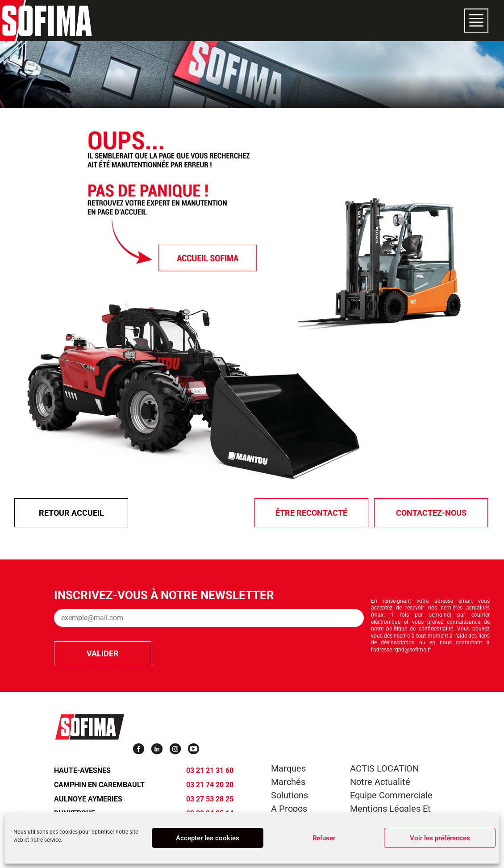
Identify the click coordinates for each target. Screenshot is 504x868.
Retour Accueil (71, 513)
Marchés (288, 782)
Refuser (324, 838)
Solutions (289, 795)
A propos (289, 809)
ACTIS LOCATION (384, 768)
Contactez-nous (431, 513)
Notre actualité (380, 782)
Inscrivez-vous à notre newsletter (164, 595)
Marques (288, 768)
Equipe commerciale (391, 795)
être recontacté (311, 513)
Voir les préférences (440, 838)
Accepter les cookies (208, 838)
